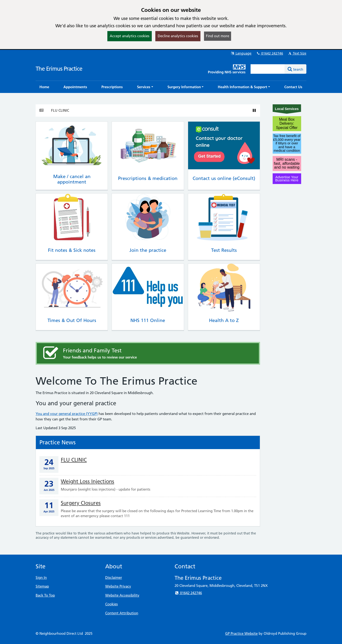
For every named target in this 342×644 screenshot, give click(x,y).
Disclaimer (114, 577)
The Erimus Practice (59, 69)
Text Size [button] (297, 53)
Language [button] (241, 53)
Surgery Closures (81, 503)
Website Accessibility (122, 595)
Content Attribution (122, 613)
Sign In (41, 577)
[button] (145, 87)
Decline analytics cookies (178, 36)
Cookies (112, 604)
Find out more (218, 36)
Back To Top (45, 595)
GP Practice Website (241, 633)
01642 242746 (270, 53)
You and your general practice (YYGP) (67, 414)
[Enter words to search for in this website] (268, 69)
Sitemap (42, 586)
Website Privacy (118, 586)
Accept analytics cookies (130, 36)
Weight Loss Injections (88, 481)
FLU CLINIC (60, 110)
